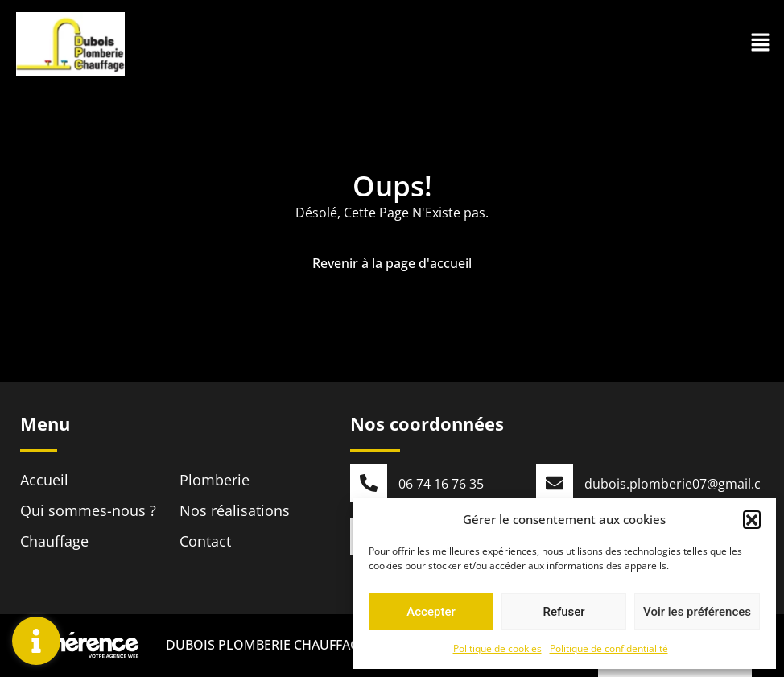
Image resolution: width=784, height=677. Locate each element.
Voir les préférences (697, 612)
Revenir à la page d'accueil (392, 263)
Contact (205, 541)
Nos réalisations (235, 510)
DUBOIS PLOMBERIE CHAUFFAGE (265, 646)
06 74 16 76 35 (441, 484)
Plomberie (215, 480)
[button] (752, 519)
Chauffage (54, 541)
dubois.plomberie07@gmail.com (683, 484)
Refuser (563, 612)
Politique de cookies (497, 648)
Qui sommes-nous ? (88, 510)
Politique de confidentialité (609, 648)
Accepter (431, 612)
